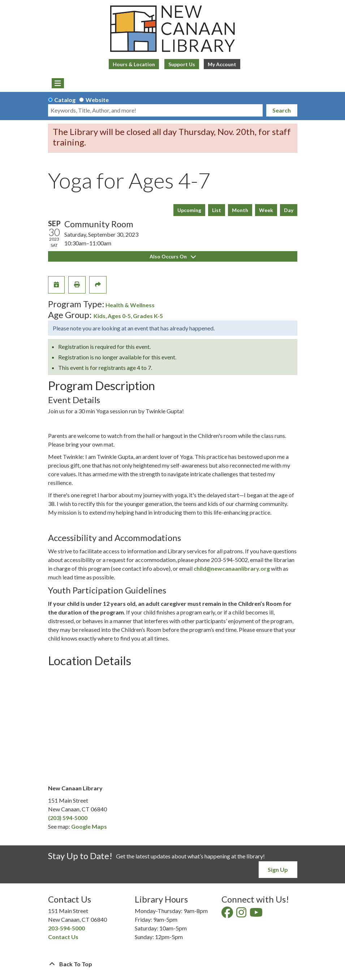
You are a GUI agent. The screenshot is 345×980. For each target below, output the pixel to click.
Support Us (182, 64)
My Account (222, 64)
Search (282, 110)
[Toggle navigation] (58, 83)
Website (97, 100)
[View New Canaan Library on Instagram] (242, 914)
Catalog (65, 100)
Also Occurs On (173, 256)
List (217, 210)
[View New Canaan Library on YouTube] (257, 914)
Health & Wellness (130, 305)
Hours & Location (134, 64)
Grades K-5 (148, 316)
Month (240, 210)
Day (289, 210)
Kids (100, 316)
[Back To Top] (173, 964)
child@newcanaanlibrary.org (232, 568)
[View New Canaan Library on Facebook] (228, 914)
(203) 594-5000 (68, 818)
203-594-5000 (66, 928)
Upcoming (189, 210)
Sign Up (278, 869)
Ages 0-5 (119, 316)
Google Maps (89, 826)
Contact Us (63, 937)
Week (266, 210)
